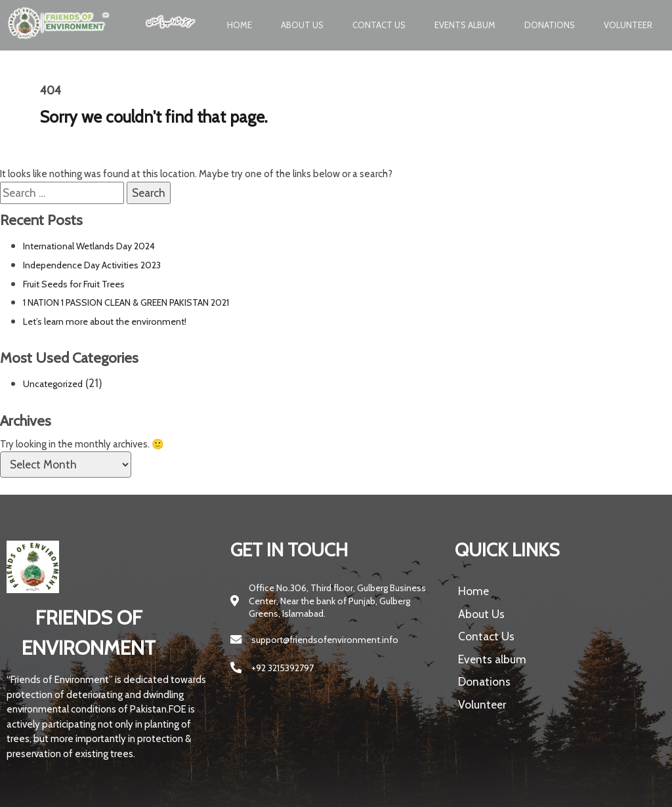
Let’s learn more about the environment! (105, 321)
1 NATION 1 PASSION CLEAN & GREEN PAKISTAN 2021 (126, 302)
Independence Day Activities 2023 (92, 265)
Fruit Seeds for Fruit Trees (74, 284)
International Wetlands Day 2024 (89, 246)
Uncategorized (53, 384)
